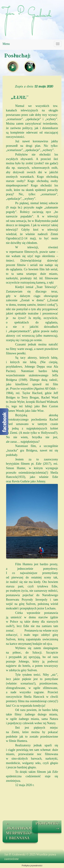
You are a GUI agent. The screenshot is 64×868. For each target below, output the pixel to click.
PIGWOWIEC (47, 826)
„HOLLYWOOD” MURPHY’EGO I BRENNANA (20, 831)
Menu (6, 44)
